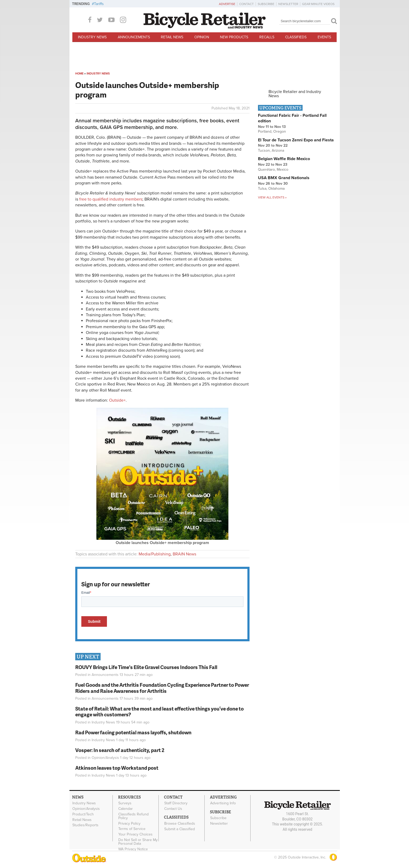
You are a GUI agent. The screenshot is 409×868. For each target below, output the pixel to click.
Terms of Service (132, 829)
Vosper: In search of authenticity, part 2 (120, 750)
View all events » (272, 197)
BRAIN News (184, 554)
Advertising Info (223, 803)
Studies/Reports (85, 825)
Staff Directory (176, 803)
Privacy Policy (129, 823)
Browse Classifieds (180, 823)
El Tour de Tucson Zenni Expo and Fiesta (296, 140)
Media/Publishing (155, 554)
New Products (234, 37)
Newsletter (288, 4)
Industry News (92, 37)
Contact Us (173, 809)
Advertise (227, 4)
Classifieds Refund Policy (133, 816)
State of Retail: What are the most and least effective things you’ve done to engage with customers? (159, 712)
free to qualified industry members (111, 199)
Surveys (125, 803)
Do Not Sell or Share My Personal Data (138, 842)
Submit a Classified (180, 829)
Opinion (202, 37)
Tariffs (99, 4)
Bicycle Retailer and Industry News (295, 94)
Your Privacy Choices (135, 834)
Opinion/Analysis (105, 758)
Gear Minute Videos (318, 4)
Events (324, 37)
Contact (246, 4)
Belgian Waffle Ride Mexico (284, 159)
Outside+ (117, 400)
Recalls (267, 37)
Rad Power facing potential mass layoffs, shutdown (133, 732)
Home (79, 74)
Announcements (134, 37)
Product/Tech (83, 814)
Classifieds (296, 37)
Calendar (126, 809)
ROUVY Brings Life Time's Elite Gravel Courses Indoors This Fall (146, 667)
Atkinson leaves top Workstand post (117, 768)
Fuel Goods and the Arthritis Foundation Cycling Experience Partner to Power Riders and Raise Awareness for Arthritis (162, 688)
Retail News (172, 37)
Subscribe (266, 4)
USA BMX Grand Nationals (284, 178)
